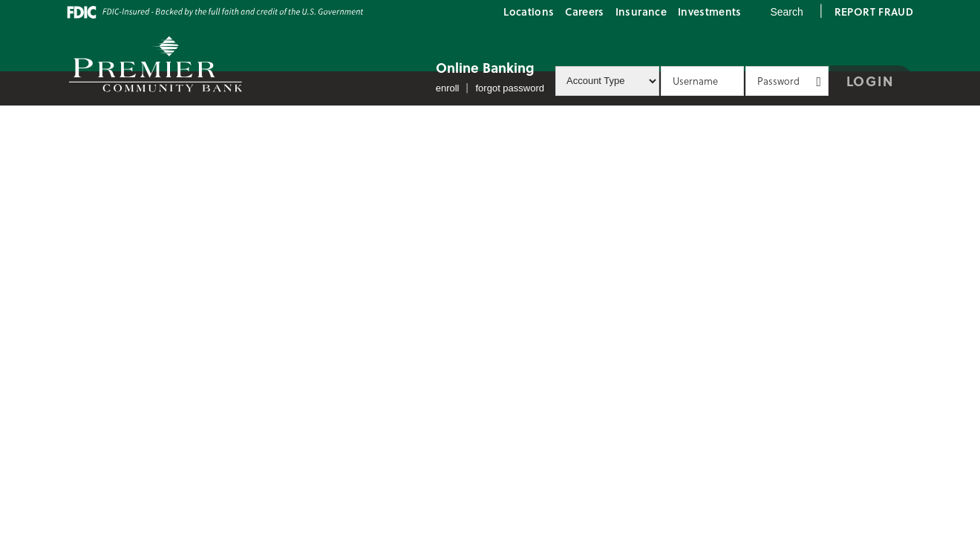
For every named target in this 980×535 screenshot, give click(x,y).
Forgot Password (510, 88)
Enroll (448, 88)
